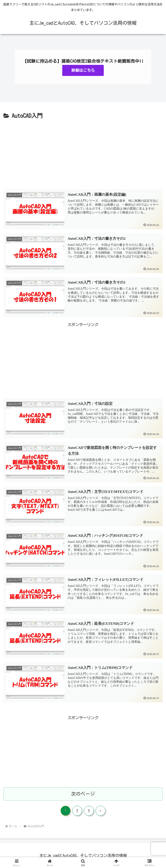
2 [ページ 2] (77, 811)
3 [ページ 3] (89, 811)
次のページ (83, 794)
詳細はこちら (83, 70)
